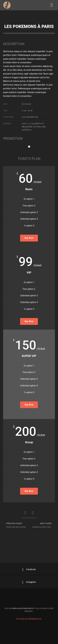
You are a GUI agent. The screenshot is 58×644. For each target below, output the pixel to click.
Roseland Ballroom (16, 526)
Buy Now (29, 238)
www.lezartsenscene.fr (23, 608)
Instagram (29, 582)
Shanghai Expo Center (43, 526)
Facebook (29, 570)
